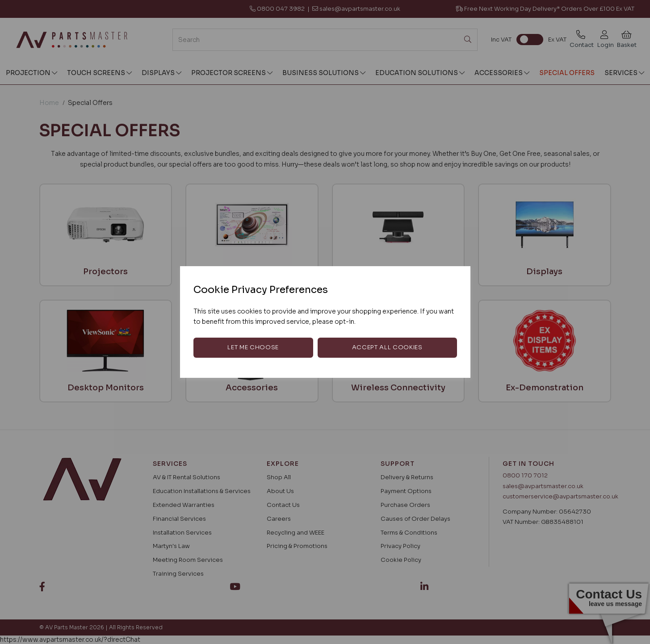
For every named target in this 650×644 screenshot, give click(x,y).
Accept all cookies (387, 347)
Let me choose (253, 347)
